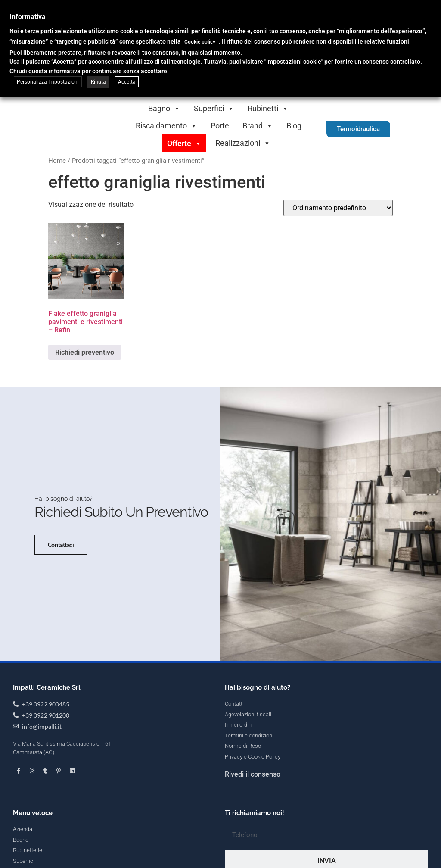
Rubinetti (268, 108)
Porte (220, 126)
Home (57, 161)
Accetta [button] (127, 82)
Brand (258, 126)
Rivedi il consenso (253, 805)
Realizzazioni (243, 143)
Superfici (214, 108)
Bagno (164, 108)
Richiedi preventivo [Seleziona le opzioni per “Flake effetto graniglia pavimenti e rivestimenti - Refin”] (85, 352)
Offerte (184, 143)
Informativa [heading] (28, 17)
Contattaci (57, 560)
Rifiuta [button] (98, 82)
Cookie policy (200, 42)
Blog (294, 126)
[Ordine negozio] (338, 208)
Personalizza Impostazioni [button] (48, 82)
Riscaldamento (166, 126)
